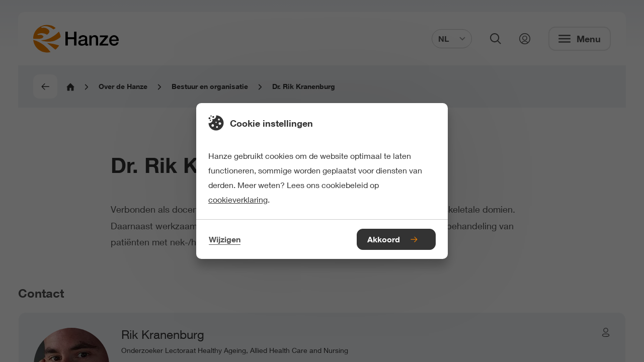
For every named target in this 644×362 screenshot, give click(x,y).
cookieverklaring (238, 199)
